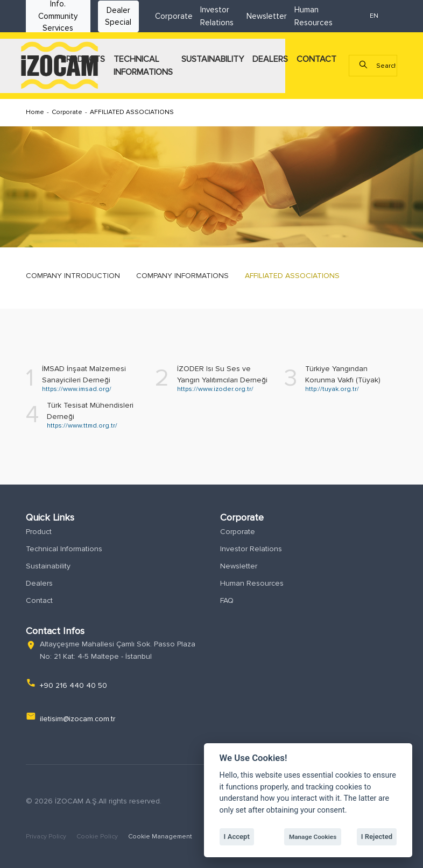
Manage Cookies (313, 837)
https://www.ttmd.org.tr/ (82, 426)
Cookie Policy (98, 837)
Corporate (174, 16)
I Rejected (377, 837)
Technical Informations (64, 549)
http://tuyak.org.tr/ (332, 389)
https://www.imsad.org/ (77, 389)
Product (39, 532)
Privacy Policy (47, 837)
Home (35, 112)
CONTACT (316, 59)
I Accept (237, 837)
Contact (39, 600)
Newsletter (267, 16)
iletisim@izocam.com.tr (77, 719)
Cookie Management (160, 837)
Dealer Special (118, 16)
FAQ (227, 600)
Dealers (39, 583)
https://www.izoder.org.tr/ (215, 389)
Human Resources (252, 583)
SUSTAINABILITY (213, 59)
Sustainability (48, 566)
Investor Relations (251, 549)
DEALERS (270, 59)
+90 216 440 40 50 (73, 685)
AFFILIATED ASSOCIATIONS (132, 112)
